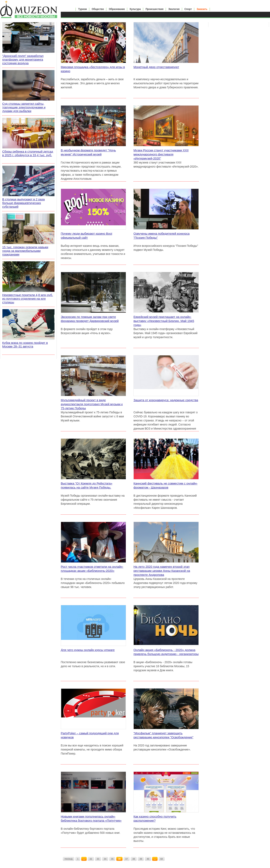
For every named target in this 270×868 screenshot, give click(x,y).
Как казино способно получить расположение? (155, 818)
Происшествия (155, 9)
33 (98, 859)
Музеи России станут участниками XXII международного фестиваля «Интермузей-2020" (161, 154)
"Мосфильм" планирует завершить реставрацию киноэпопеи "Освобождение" (163, 735)
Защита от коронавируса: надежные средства (166, 400)
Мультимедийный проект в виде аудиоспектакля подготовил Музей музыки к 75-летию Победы (92, 404)
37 (127, 859)
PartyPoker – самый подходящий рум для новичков (90, 735)
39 (141, 859)
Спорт (188, 9)
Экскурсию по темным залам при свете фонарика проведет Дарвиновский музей (90, 319)
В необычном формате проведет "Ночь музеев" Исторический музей (88, 152)
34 (105, 859)
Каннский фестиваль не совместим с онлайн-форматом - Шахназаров (165, 485)
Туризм (83, 9)
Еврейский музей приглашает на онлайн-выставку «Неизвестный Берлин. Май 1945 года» (164, 321)
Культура (135, 9)
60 (162, 859)
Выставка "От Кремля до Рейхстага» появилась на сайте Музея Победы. (87, 485)
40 (148, 859)
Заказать (202, 9)
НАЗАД (69, 859)
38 (134, 859)
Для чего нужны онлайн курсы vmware (88, 650)
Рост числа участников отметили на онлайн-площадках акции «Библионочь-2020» (92, 569)
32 (91, 859)
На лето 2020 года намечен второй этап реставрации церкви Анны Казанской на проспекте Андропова (162, 571)
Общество (98, 9)
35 (112, 859)
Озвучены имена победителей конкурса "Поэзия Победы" (162, 236)
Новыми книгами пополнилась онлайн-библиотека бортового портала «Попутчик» (91, 818)
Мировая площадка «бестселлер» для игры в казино (93, 69)
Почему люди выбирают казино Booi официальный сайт (86, 236)
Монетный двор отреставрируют (156, 67)
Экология (174, 9)
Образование (117, 9)
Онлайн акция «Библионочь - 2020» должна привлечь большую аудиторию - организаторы (166, 652)
